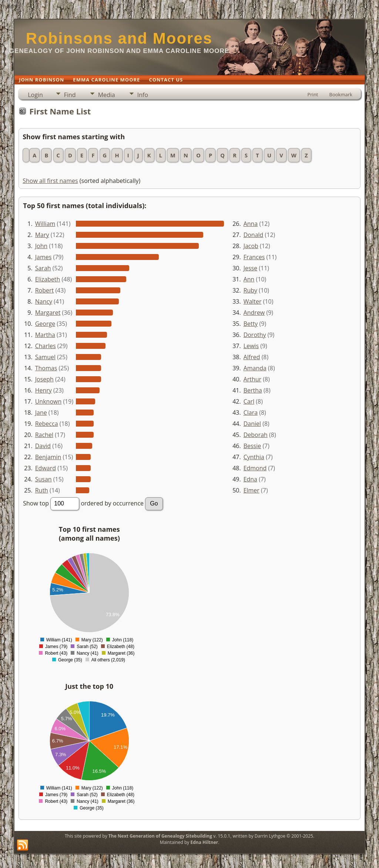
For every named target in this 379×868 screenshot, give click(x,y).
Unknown (48, 401)
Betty (251, 324)
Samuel (45, 357)
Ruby (251, 290)
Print (313, 94)
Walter (253, 301)
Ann (249, 279)
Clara (251, 413)
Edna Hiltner (204, 842)
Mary (42, 235)
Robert (45, 290)
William (45, 224)
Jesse (251, 268)
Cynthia (254, 457)
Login (35, 95)
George (45, 324)
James (43, 257)
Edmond (255, 468)
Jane (41, 413)
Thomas (46, 368)
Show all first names (50, 181)
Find (70, 95)
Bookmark (341, 94)
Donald (254, 235)
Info (143, 95)
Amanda (255, 368)
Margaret (48, 313)
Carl (249, 401)
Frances (254, 257)
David (43, 446)
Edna (250, 479)
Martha (45, 335)
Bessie (252, 446)
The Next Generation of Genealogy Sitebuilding (160, 836)
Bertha (253, 390)
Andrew (254, 313)
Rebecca (47, 424)
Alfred (252, 357)
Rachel (44, 435)
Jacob (251, 246)
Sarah (43, 268)
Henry (43, 390)
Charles (46, 346)
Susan (43, 479)
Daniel (252, 424)
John (41, 246)
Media (107, 95)
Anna (251, 224)
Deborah (256, 435)
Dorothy (255, 335)
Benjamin (48, 457)
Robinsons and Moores (119, 38)
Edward (46, 468)
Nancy (44, 301)
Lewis (251, 346)
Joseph (44, 379)
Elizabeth (48, 279)
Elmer (251, 490)
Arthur (253, 379)
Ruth (42, 490)
